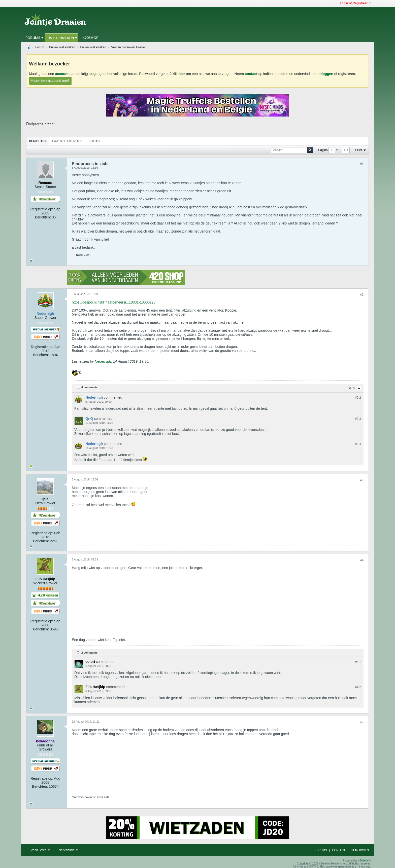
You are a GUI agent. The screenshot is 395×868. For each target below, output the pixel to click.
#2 (362, 295)
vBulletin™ (365, 860)
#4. (358, 662)
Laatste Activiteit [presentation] (68, 141)
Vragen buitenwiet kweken (129, 47)
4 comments (89, 387)
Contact (339, 850)
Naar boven (360, 850)
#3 (362, 480)
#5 (362, 722)
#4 (362, 560)
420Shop (91, 38)
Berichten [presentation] (38, 141)
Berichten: (43, 217)
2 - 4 (352, 388)
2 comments (89, 653)
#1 (362, 164)
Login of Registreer (355, 3)
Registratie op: (42, 209)
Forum (40, 47)
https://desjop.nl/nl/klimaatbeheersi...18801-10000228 (114, 302)
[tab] (38, 141)
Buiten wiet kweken (62, 47)
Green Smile (40, 850)
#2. (358, 398)
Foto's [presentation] (94, 141)
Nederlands (68, 850)
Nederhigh (103, 361)
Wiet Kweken (61, 38)
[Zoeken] (292, 150)
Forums (33, 38)
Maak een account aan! (50, 80)
